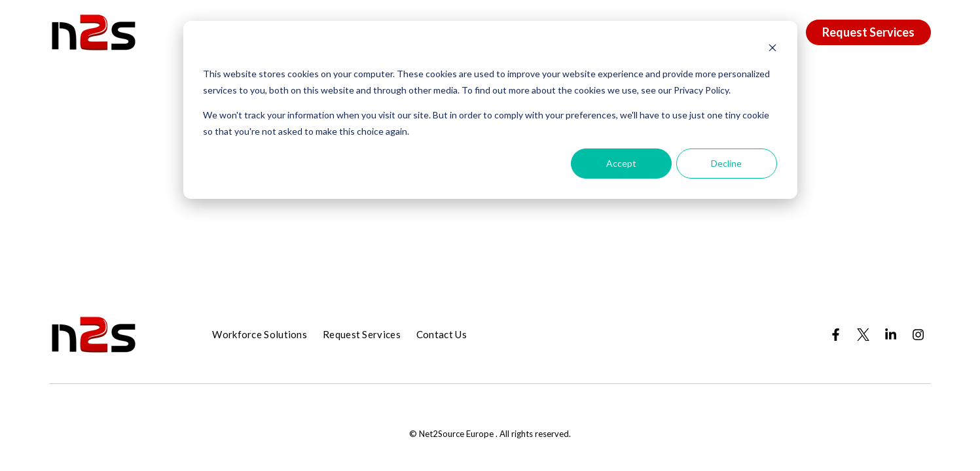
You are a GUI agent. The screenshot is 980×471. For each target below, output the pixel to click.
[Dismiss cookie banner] (772, 49)
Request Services (868, 32)
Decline (726, 163)
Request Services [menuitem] (362, 334)
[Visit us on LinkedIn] (891, 334)
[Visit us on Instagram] (918, 334)
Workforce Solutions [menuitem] (260, 334)
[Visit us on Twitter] (863, 334)
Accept (621, 163)
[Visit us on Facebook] (836, 334)
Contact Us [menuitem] (442, 334)
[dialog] (490, 110)
